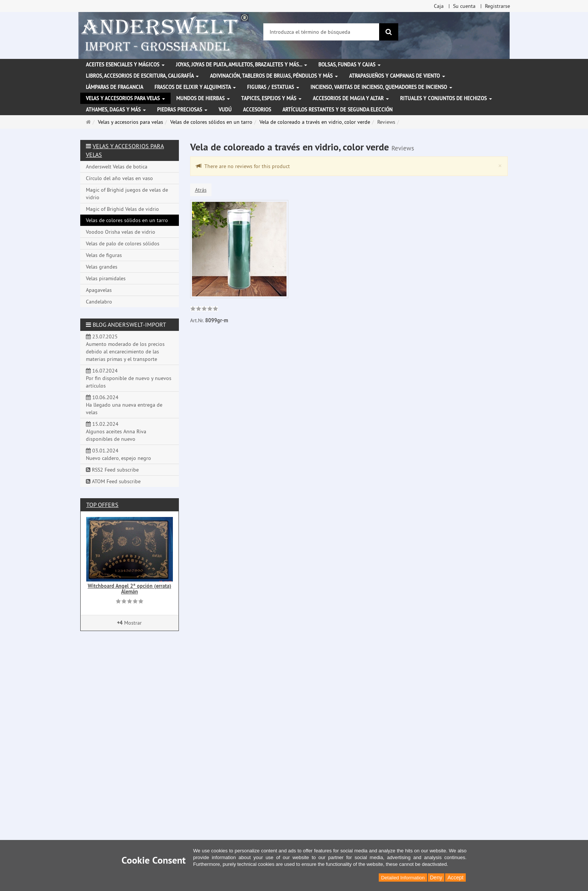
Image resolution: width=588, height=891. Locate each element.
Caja (439, 6)
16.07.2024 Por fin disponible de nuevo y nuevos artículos (129, 378)
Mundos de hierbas (203, 98)
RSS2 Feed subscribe (112, 470)
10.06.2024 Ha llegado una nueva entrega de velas (124, 405)
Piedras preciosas (182, 110)
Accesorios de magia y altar (351, 98)
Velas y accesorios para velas (125, 98)
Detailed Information (403, 878)
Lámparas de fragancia (115, 87)
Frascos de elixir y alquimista (195, 87)
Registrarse (497, 6)
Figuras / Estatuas (273, 87)
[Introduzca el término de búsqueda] (321, 32)
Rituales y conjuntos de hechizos (446, 98)
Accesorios (257, 110)
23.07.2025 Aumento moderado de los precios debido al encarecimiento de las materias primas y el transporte (125, 348)
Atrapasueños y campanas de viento (397, 76)
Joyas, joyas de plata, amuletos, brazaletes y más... (241, 65)
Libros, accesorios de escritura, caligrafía (142, 76)
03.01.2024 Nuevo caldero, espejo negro (118, 454)
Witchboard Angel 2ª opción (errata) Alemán (130, 589)
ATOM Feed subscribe (113, 481)
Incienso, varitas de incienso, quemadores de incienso (381, 87)
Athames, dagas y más (116, 110)
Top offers (102, 505)
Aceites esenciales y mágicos (125, 65)
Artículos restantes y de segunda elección (337, 110)
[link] (204, 310)
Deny (436, 877)
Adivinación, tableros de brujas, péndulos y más (274, 76)
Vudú (225, 110)
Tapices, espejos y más (271, 98)
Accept (455, 877)
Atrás (201, 190)
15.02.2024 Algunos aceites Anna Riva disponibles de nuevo (116, 431)
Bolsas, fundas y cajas (349, 65)
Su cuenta (464, 6)
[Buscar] (389, 32)
